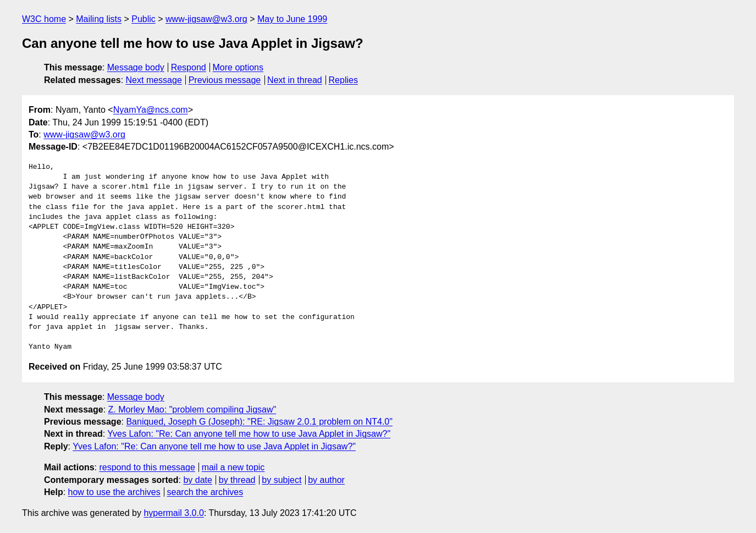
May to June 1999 (292, 19)
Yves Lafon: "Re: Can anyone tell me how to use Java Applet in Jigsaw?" (249, 434)
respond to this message (147, 467)
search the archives (205, 492)
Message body (136, 67)
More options (238, 67)
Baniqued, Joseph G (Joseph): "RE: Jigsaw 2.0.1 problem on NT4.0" (259, 422)
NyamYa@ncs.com (151, 110)
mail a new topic (233, 467)
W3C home (44, 19)
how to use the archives (114, 492)
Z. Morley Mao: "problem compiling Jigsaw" (192, 410)
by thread (237, 480)
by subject (282, 480)
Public (144, 19)
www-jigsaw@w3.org (206, 19)
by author (326, 480)
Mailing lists (99, 19)
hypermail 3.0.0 (173, 513)
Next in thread (295, 80)
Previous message (225, 80)
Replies (343, 80)
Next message (154, 80)
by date (197, 480)
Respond (189, 67)
